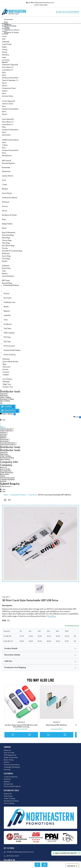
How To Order (5, 469)
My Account (6, 487)
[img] (40, 589)
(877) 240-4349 (41, 5)
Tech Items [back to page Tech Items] (32, 495)
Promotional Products (11, 285)
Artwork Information (7, 478)
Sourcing (3, 481)
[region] (5, 501)
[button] (40, 414)
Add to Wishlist (8, 414)
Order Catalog (5, 397)
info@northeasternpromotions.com (41, 3)
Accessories (6, 168)
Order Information (7, 473)
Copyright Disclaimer (7, 480)
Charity (3, 476)
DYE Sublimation (10, 755)
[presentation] (40, 649)
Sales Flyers (4, 396)
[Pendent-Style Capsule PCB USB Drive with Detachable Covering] (21, 702)
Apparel (5, 62)
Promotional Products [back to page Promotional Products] (18, 495)
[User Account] (6, 487)
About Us (7, 750)
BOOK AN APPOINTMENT (68, 12)
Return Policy (5, 474)
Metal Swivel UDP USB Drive (57, 725)
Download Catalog (7, 399)
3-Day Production (6, 429)
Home (6, 495)
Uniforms (3, 433)
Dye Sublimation (6, 471)
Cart (77, 417)
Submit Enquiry (10, 484)
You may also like (40, 680)
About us (3, 467)
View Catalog (5, 401)
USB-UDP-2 (57, 722)
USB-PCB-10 (21, 722)
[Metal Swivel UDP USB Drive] (57, 702)
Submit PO (4, 394)
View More (52, 616)
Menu (2, 427)
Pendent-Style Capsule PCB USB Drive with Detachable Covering (21, 726)
